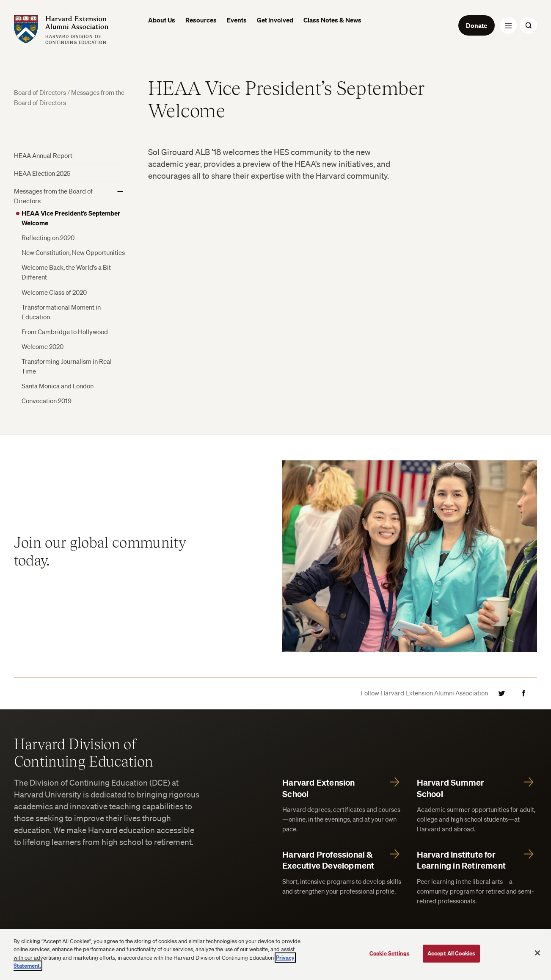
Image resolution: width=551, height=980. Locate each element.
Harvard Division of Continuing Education (84, 752)
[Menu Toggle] (508, 25)
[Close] (537, 953)
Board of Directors (41, 92)
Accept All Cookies (451, 953)
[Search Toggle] (529, 25)
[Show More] (120, 191)
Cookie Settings (390, 953)
